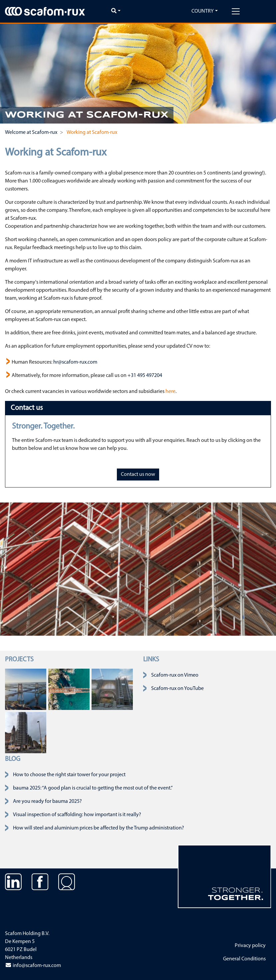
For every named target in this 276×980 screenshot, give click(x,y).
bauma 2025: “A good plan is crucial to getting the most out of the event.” (93, 788)
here (170, 392)
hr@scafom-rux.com (75, 362)
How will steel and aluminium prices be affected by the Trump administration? (99, 828)
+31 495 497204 (145, 376)
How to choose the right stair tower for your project (69, 775)
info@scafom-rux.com (33, 966)
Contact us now (138, 475)
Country (203, 11)
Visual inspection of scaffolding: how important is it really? (77, 815)
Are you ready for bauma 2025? (47, 802)
